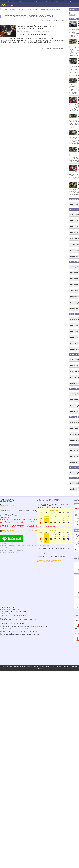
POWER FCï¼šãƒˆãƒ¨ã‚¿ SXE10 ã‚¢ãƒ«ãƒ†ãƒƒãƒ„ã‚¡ (34, 32)
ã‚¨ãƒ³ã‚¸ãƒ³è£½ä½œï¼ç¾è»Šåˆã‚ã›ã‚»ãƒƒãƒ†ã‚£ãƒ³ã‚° (21, 9)
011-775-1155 (10, 515)
